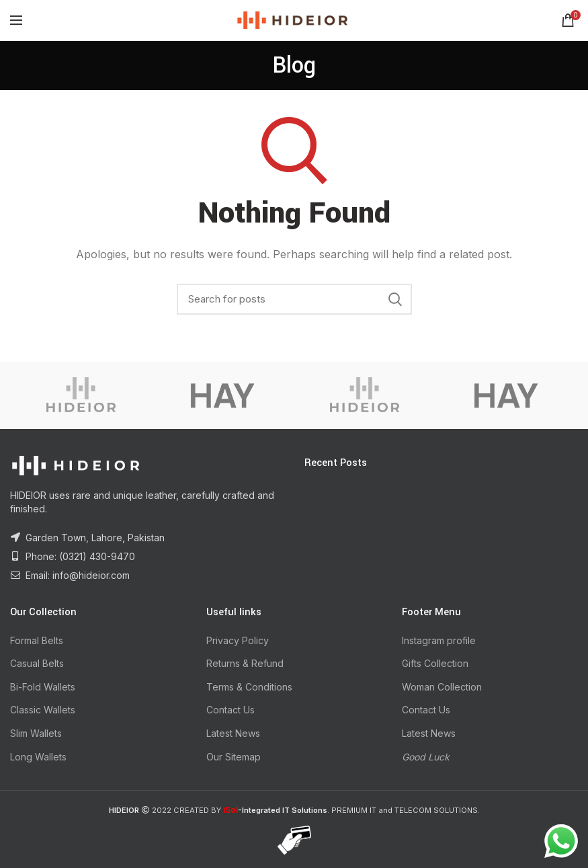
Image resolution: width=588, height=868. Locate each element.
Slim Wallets (36, 733)
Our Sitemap (234, 757)
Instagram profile (439, 640)
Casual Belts (37, 663)
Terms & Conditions (249, 687)
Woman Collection (442, 687)
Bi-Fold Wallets (43, 687)
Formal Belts (37, 640)
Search (395, 299)
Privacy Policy (238, 640)
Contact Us (230, 710)
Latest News (233, 733)
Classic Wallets (43, 710)
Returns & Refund (245, 663)
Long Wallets (38, 757)
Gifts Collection (435, 663)
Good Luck (426, 757)
